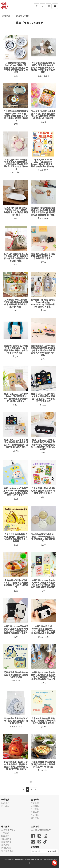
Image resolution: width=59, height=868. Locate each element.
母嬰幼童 (35, 812)
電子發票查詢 (7, 851)
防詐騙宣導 (6, 848)
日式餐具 (35, 809)
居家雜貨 (35, 803)
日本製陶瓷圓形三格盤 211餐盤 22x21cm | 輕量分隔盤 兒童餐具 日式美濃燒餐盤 (43, 538)
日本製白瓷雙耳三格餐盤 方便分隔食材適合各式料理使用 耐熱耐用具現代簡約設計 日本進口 (16, 303)
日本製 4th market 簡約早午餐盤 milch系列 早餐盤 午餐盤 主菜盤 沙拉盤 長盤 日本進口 (16, 211)
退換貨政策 (6, 842)
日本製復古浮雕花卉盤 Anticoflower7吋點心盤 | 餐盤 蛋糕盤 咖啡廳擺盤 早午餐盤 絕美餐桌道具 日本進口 (16, 68)
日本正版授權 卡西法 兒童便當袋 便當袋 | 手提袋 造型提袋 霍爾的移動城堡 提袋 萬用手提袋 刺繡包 (16, 765)
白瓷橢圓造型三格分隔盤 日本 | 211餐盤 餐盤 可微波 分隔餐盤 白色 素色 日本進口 (16, 584)
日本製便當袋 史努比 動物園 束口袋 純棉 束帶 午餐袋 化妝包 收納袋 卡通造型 (43, 721)
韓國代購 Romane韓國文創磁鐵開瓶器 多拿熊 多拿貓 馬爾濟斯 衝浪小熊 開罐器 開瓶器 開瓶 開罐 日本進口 (43, 211)
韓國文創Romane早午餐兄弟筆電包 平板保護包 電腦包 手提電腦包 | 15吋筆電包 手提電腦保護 (43, 398)
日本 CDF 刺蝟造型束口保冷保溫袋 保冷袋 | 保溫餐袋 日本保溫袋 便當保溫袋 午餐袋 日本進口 (16, 257)
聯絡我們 (5, 803)
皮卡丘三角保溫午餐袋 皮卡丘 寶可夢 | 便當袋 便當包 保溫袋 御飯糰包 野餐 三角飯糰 (16, 538)
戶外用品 (35, 815)
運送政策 (5, 845)
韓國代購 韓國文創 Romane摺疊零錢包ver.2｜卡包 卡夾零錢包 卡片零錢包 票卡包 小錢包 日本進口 (43, 630)
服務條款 (5, 836)
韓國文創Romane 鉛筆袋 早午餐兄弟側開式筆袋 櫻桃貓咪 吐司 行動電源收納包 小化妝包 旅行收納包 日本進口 (43, 445)
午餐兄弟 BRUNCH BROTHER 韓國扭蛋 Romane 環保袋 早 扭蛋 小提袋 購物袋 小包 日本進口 (43, 163)
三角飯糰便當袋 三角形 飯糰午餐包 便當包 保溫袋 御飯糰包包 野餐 (16, 721)
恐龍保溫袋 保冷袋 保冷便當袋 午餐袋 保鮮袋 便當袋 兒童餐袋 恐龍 (16, 675)
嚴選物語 (6, 16)
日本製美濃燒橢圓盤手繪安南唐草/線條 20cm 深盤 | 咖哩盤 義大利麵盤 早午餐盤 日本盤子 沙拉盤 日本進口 (16, 116)
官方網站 (5, 806)
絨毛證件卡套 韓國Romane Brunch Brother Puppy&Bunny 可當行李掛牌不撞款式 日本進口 (43, 303)
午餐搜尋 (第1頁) (21, 16)
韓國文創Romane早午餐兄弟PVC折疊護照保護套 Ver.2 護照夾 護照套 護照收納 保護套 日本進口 (16, 398)
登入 (13, 830)
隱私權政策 (6, 839)
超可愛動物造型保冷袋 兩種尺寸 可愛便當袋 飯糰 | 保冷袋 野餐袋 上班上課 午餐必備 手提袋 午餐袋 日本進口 (43, 68)
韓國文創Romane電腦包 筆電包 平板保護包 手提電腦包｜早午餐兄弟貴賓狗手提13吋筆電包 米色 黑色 (16, 444)
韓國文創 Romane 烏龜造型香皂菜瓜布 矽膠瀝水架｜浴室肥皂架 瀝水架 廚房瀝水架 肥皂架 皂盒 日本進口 (16, 164)
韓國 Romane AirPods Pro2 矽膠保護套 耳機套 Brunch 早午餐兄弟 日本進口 (43, 256)
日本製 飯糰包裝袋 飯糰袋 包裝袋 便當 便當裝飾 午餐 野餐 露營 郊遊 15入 (43, 491)
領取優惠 (52, 851)
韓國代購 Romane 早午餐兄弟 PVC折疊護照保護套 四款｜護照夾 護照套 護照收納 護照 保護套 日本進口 (43, 584)
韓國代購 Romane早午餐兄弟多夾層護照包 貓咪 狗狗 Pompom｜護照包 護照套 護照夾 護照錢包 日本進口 (16, 630)
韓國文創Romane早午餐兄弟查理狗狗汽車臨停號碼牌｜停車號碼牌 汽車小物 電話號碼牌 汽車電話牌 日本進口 (43, 350)
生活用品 (35, 806)
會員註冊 (5, 830)
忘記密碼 (5, 833)
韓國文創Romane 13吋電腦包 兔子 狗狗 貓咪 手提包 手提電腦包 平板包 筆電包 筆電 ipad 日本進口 (16, 349)
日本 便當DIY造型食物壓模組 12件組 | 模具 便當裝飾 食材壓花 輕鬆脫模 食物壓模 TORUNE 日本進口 (43, 115)
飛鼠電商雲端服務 (51, 860)
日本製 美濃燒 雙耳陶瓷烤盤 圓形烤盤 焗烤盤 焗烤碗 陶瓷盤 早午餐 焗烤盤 (43, 764)
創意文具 (35, 818)
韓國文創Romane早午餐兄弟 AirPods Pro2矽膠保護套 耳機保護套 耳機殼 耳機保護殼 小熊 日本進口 (16, 492)
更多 (30, 782)
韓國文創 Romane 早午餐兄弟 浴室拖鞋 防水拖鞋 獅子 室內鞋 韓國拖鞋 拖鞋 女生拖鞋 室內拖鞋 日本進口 (43, 676)
